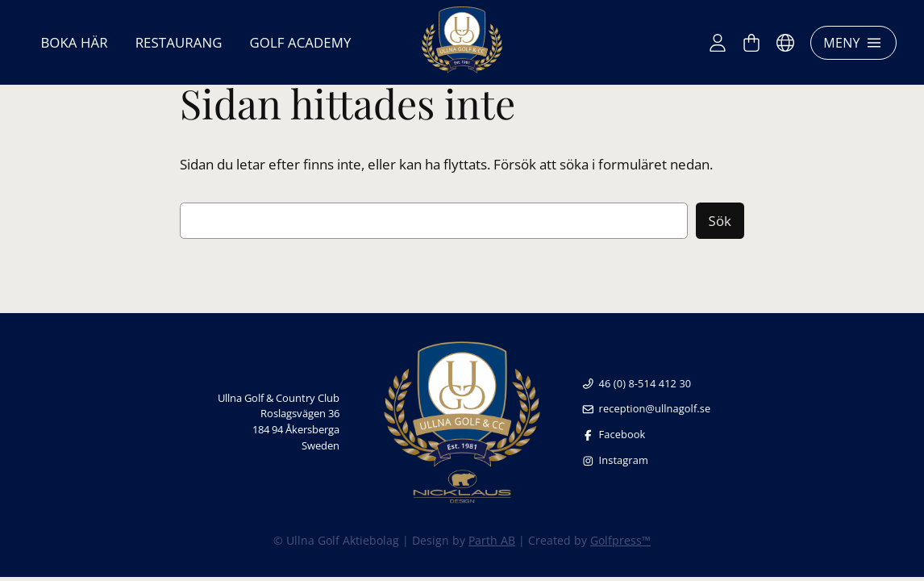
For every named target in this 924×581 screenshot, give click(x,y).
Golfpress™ (620, 540)
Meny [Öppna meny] (853, 43)
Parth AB (492, 540)
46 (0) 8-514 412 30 (636, 383)
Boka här (74, 42)
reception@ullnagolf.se (646, 408)
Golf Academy (300, 42)
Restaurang (179, 42)
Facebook (614, 434)
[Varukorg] (751, 43)
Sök (720, 221)
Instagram (615, 460)
